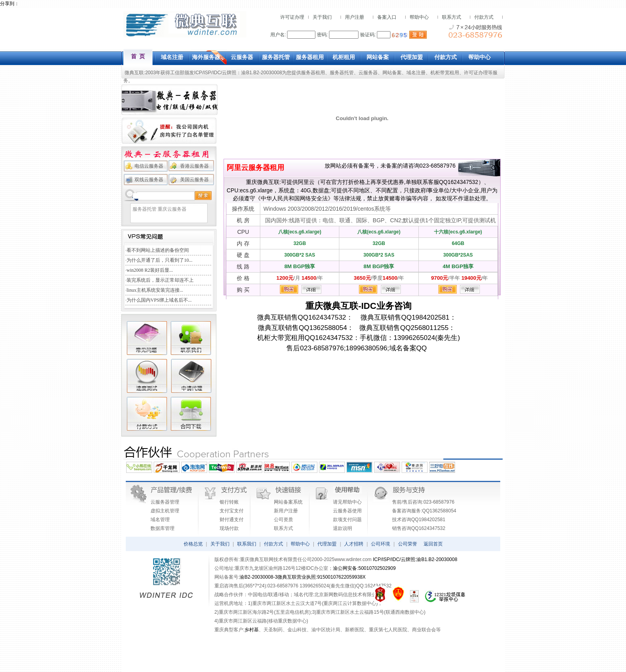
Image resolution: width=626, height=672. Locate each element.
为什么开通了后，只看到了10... (159, 260)
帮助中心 (419, 17)
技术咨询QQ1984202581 (419, 520)
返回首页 (433, 544)
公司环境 (380, 544)
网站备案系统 (288, 502)
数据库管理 (162, 528)
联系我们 (247, 544)
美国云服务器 (194, 180)
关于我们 (322, 17)
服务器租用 (313, 73)
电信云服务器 (149, 166)
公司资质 (283, 520)
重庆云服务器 (172, 209)
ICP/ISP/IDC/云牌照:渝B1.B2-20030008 (415, 559)
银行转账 (229, 502)
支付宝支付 (232, 511)
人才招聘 (354, 544)
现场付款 (229, 528)
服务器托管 (342, 73)
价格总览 (193, 544)
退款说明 (343, 528)
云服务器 (368, 73)
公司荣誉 (408, 544)
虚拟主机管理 (165, 511)
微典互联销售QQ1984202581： (405, 317)
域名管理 (160, 520)
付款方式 (484, 17)
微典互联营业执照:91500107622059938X (322, 577)
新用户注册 (286, 511)
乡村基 (252, 630)
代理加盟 (327, 544)
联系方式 (452, 17)
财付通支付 (232, 520)
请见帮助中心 (347, 502)
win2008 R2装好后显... (150, 270)
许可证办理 (292, 17)
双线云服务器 (149, 180)
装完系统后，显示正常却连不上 (160, 280)
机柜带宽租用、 (447, 73)
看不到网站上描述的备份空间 (158, 250)
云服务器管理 (165, 502)
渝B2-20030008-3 (259, 577)
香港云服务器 (194, 166)
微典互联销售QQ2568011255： (404, 328)
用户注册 (355, 17)
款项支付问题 (347, 520)
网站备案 (392, 73)
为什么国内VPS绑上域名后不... (159, 300)
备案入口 (387, 17)
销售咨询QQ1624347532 (419, 528)
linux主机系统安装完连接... (155, 290)
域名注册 (416, 73)
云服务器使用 (347, 511)
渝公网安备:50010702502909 (364, 568)
